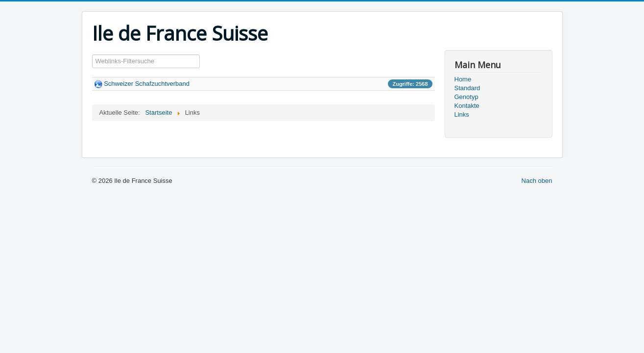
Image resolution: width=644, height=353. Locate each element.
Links (462, 114)
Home (463, 79)
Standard (467, 88)
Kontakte (467, 106)
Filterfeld (92, 55)
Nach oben (537, 181)
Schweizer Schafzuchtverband (147, 84)
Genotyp (466, 97)
